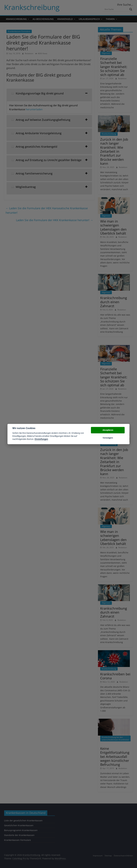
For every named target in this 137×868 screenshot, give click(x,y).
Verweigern (108, 438)
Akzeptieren (108, 430)
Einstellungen (41, 439)
